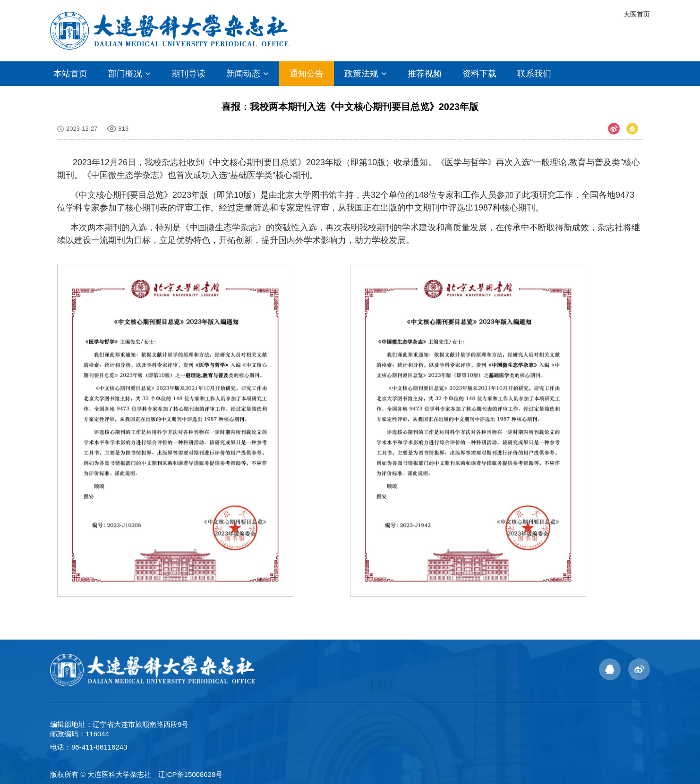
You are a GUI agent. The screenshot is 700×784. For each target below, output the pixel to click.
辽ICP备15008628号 (191, 774)
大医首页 (637, 14)
